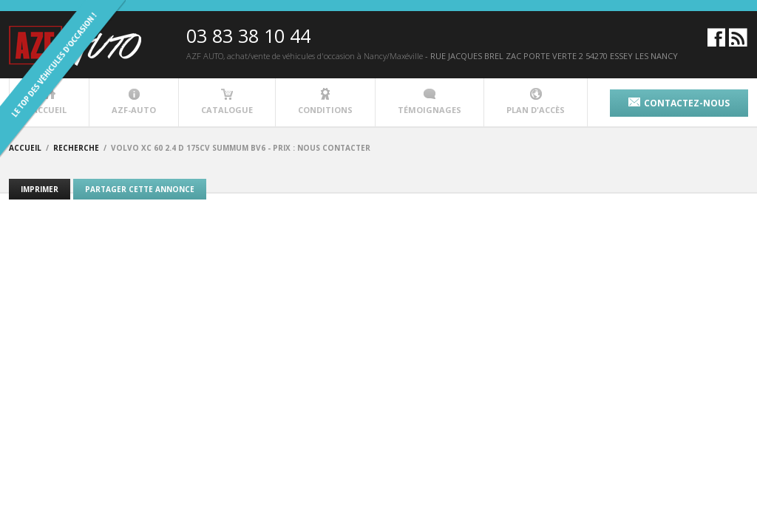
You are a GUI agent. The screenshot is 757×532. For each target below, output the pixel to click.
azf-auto (134, 102)
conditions (325, 102)
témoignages (430, 102)
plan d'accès (536, 102)
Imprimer (40, 189)
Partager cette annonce (140, 189)
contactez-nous (679, 103)
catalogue (227, 102)
